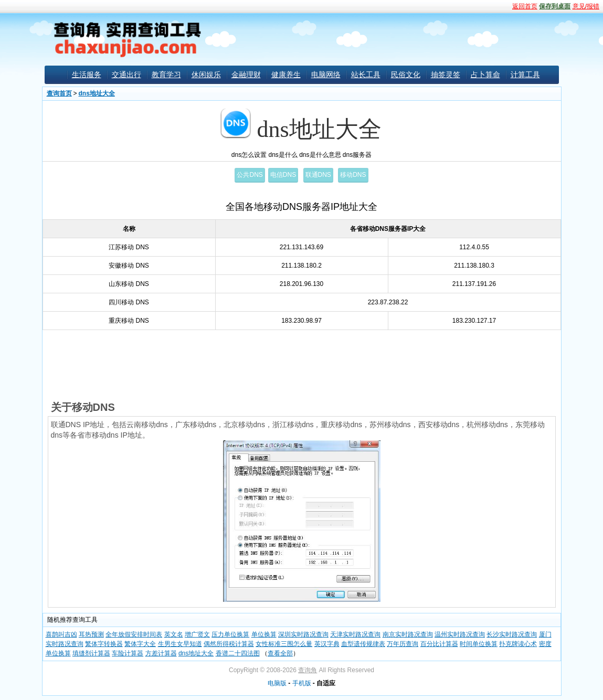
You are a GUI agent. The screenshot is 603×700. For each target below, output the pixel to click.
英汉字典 (327, 644)
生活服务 (87, 75)
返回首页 (525, 6)
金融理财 (246, 75)
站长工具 (366, 75)
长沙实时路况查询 (512, 634)
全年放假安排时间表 (134, 634)
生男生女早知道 (180, 644)
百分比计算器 (439, 644)
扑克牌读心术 (518, 644)
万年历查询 (403, 644)
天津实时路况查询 (355, 634)
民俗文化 (406, 75)
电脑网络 (326, 75)
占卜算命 (485, 75)
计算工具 (525, 75)
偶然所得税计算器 (229, 644)
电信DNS (283, 175)
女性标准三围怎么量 (284, 644)
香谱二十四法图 (238, 653)
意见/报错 (586, 6)
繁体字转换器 (104, 644)
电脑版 (277, 683)
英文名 (174, 634)
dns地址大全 (97, 93)
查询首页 (59, 93)
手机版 (302, 683)
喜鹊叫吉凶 (61, 634)
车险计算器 (128, 653)
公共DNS (250, 175)
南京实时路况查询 (408, 634)
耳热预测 (91, 634)
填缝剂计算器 (91, 653)
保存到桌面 (555, 6)
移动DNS (353, 175)
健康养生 (286, 75)
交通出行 (126, 75)
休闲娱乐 (206, 75)
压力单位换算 (230, 634)
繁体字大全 (140, 644)
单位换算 (264, 634)
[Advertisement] (380, 39)
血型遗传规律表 (363, 644)
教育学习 (166, 75)
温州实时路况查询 (460, 634)
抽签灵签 (446, 75)
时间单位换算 (479, 644)
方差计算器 (161, 653)
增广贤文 (197, 634)
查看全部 (280, 653)
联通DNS (318, 175)
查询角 (308, 670)
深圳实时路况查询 (303, 634)
